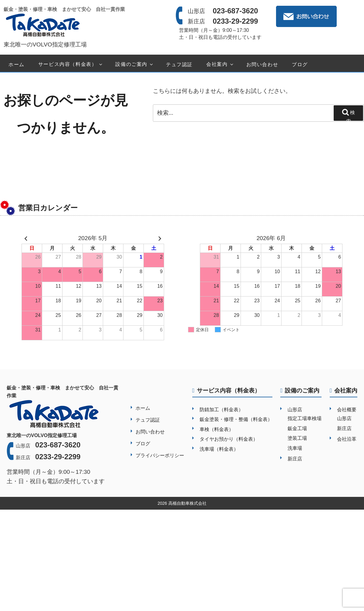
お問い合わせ (262, 64)
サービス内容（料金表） (71, 64)
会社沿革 (347, 439)
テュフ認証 (179, 64)
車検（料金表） (217, 429)
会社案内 (220, 64)
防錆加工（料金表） (221, 410)
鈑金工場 (297, 428)
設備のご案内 (135, 64)
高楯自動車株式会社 (187, 503)
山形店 (295, 410)
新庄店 (295, 459)
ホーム (17, 64)
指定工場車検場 (305, 418)
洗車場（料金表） (219, 449)
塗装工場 (297, 438)
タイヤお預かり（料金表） (229, 439)
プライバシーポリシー (160, 455)
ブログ (300, 64)
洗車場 (295, 448)
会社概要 (347, 410)
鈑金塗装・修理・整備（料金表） (236, 419)
